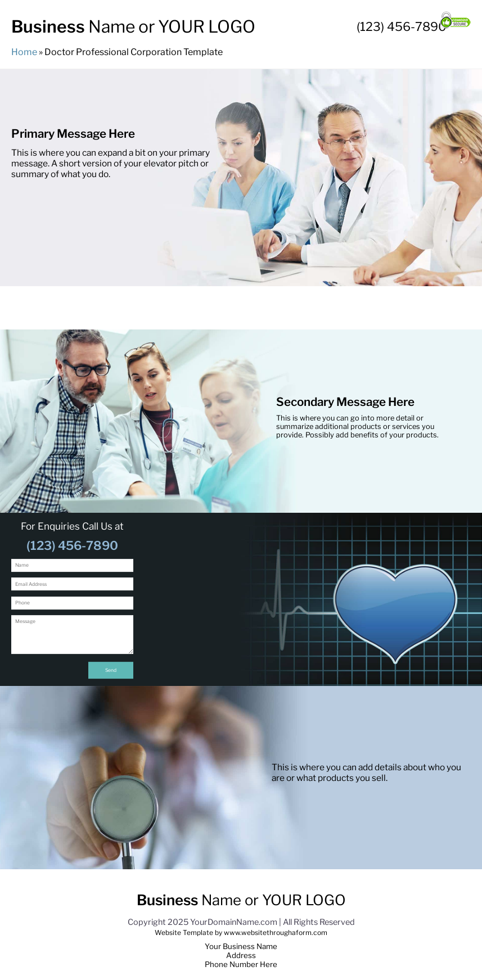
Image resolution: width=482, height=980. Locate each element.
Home (25, 52)
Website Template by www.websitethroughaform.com (241, 932)
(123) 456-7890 (402, 26)
